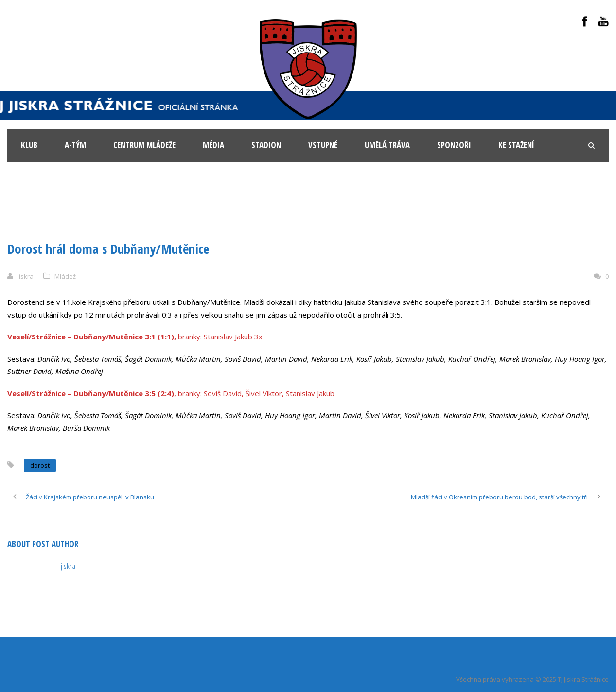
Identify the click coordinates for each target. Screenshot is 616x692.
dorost (40, 465)
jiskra (26, 276)
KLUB (29, 145)
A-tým (75, 145)
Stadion (266, 145)
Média (213, 145)
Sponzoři (454, 145)
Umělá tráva (387, 145)
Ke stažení (516, 145)
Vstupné (323, 145)
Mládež (65, 276)
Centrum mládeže (144, 145)
